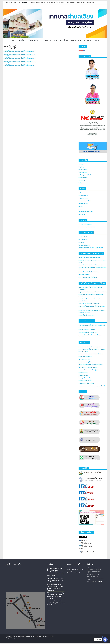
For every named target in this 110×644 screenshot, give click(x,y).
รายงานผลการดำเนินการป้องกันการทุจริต (89, 303)
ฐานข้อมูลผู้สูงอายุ (83, 373)
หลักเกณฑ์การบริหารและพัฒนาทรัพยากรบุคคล (91, 265)
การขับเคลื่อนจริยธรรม (84, 275)
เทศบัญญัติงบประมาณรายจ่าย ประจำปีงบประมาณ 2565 (19, 58)
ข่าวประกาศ (87, 40)
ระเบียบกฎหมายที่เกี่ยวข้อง (61, 40)
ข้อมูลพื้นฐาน (22, 40)
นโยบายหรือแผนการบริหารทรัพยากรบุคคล (90, 258)
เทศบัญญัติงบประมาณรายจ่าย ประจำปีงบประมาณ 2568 (19, 55)
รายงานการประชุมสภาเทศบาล (86, 227)
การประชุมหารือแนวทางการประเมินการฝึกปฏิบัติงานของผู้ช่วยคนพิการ (56, 603)
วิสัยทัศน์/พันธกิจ (33, 40)
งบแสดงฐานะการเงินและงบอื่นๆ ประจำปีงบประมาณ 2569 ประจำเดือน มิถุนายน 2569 (56, 580)
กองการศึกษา (82, 214)
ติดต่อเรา (96, 40)
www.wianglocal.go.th (98, 578)
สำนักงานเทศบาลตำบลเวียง (74, 573)
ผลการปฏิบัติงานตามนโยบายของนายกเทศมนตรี (91, 248)
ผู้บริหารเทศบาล (83, 193)
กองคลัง (81, 206)
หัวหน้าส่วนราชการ (83, 198)
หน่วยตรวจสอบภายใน (84, 201)
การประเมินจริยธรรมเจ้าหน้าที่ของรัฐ (88, 277)
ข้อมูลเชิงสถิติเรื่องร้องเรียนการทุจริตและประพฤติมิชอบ (92, 292)
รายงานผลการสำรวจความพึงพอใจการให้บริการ (90, 354)
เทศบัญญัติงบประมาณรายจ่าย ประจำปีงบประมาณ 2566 (19, 62)
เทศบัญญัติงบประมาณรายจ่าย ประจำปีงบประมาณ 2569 (19, 51)
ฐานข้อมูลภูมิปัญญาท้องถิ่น (85, 381)
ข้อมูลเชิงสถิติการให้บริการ (85, 357)
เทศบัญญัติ (81, 242)
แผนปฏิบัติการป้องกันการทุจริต (86, 315)
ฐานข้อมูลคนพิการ (83, 375)
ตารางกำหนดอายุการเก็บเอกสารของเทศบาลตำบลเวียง (92, 386)
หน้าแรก (14, 40)
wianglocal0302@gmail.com (94, 581)
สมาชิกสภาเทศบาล (83, 196)
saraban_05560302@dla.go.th (75, 569)
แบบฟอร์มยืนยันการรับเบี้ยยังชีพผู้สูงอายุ (89, 370)
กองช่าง (80, 209)
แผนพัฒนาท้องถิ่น (83, 237)
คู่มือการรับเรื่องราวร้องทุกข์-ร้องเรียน (88, 367)
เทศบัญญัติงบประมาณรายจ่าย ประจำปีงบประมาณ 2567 (19, 65)
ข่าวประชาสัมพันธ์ (76, 40)
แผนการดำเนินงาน (83, 240)
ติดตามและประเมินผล (84, 245)
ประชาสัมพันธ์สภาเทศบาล (85, 224)
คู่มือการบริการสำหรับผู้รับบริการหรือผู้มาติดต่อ (91, 365)
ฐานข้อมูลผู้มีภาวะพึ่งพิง (84, 378)
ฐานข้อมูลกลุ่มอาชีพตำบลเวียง (86, 383)
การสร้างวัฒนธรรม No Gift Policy (87, 330)
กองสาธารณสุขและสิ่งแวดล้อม (86, 212)
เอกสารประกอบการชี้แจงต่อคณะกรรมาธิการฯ (90, 347)
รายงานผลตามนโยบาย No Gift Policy (88, 332)
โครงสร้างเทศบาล (46, 40)
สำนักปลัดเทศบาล (83, 204)
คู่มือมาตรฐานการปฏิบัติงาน (86, 362)
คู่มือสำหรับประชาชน (84, 359)
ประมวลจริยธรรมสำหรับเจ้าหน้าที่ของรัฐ (89, 272)
